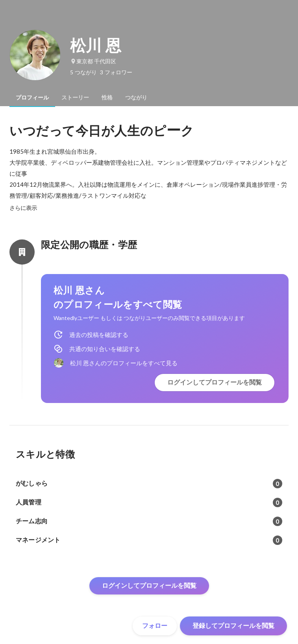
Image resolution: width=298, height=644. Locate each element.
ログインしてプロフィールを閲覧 (215, 382)
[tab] (32, 98)
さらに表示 (23, 208)
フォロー (155, 626)
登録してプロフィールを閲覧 (233, 626)
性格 (107, 98)
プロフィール (32, 98)
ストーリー (75, 98)
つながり (136, 98)
